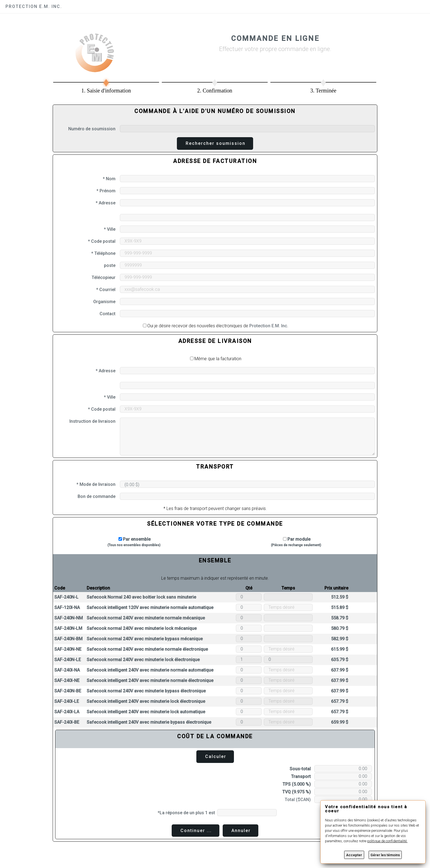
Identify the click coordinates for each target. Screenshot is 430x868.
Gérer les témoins (385, 855)
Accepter (354, 855)
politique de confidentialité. (387, 841)
